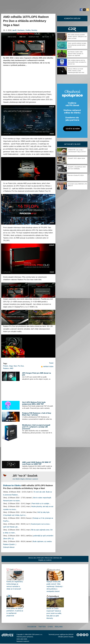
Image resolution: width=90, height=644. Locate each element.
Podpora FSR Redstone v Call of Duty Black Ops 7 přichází (37, 414)
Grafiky (28, 30)
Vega (11, 366)
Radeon (6, 368)
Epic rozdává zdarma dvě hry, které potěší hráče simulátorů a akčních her (77, 62)
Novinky (34, 30)
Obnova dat (49, 558)
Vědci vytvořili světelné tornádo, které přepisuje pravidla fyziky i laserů (77, 45)
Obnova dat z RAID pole (36, 558)
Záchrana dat (57, 558)
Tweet (51, 363)
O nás (50, 627)
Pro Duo (21, 366)
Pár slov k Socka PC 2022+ (76, 175)
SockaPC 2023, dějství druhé (76, 158)
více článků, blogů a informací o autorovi (25, 479)
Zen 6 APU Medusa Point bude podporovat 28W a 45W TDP (34, 403)
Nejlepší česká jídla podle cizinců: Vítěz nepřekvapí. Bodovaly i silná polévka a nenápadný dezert (55, 586)
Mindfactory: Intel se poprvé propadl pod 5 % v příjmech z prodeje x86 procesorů (36, 427)
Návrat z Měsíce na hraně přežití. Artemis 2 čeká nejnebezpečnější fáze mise (76, 71)
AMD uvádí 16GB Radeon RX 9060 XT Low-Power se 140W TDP (37, 463)
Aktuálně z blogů (72, 144)
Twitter (42, 627)
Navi (15, 366)
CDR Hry (72, 29)
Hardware (21, 30)
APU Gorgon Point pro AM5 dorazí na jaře (36, 374)
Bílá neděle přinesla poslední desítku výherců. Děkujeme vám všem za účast (77, 37)
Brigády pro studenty (45, 560)
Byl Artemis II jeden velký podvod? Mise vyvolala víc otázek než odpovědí (76, 54)
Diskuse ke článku (12, 485)
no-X (14, 30)
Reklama (59, 627)
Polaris (6, 366)
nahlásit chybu (48, 366)
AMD (11, 368)
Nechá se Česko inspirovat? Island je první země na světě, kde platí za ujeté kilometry (54, 613)
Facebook (32, 627)
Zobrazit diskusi (9, 547)
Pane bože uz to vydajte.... (41, 504)
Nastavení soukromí (23, 641)
